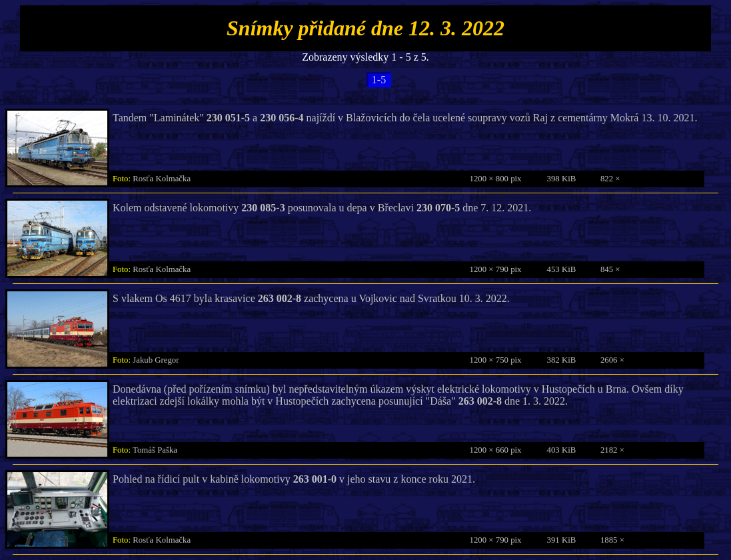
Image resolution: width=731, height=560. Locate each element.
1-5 (379, 80)
